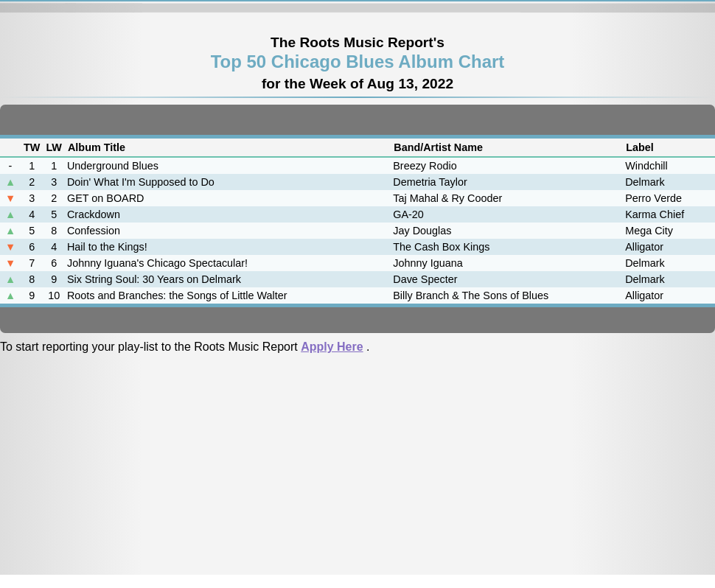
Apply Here (332, 347)
